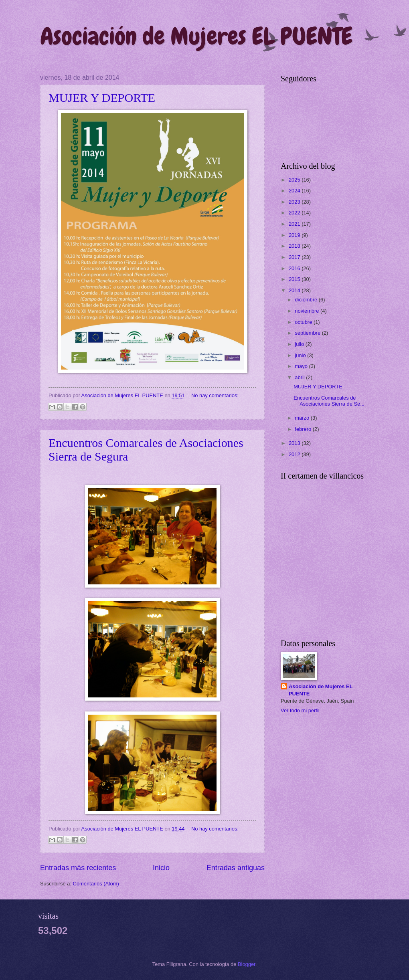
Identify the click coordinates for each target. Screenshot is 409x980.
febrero (304, 429)
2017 (295, 257)
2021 (295, 224)
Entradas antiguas (236, 868)
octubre (304, 322)
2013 (295, 443)
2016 (295, 268)
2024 (295, 191)
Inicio (161, 868)
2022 (295, 213)
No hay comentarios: (215, 395)
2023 (295, 202)
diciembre (307, 300)
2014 (295, 290)
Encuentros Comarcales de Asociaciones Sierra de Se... (329, 401)
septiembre (308, 333)
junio (301, 355)
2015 (295, 279)
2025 (295, 180)
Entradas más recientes (78, 868)
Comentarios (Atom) (96, 884)
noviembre (308, 311)
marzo (303, 418)
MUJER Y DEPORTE (102, 98)
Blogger (247, 964)
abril (300, 377)
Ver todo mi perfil (300, 710)
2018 (295, 246)
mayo (302, 366)
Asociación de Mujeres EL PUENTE (196, 36)
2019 (295, 235)
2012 (295, 454)
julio (300, 344)
